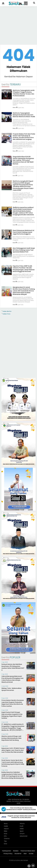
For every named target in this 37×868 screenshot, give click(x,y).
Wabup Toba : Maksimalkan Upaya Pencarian (11, 689)
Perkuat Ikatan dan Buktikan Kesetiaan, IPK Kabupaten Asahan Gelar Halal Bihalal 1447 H (13, 667)
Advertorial (24, 836)
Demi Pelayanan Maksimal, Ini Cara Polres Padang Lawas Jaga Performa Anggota (23, 232)
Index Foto (7, 314)
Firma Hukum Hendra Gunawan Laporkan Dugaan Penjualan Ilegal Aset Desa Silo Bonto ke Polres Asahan (13, 703)
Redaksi (16, 851)
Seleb (22, 829)
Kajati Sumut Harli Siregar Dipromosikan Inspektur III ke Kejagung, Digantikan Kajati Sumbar (12, 715)
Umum (22, 834)
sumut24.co (17, 860)
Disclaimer (18, 854)
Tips (5, 841)
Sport (22, 831)
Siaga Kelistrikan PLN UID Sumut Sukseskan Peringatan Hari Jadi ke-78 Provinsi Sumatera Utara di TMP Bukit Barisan (23, 160)
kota (14, 176)
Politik (6, 826)
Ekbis (6, 831)
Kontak (31, 854)
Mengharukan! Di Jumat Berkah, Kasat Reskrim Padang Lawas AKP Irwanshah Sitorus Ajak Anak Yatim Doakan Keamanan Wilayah (24, 291)
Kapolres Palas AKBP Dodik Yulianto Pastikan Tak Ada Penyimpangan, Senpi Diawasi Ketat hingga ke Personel (24, 269)
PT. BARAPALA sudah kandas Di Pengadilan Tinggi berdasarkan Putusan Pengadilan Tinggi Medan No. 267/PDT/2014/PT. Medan (13, 728)
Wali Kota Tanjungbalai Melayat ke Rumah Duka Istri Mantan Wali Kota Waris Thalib (24, 115)
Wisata (22, 824)
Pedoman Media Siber (28, 851)
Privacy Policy (8, 854)
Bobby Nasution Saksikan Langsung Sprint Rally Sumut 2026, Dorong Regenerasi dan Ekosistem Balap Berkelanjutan (13, 775)
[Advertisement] (18, 25)
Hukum (6, 829)
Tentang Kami (7, 851)
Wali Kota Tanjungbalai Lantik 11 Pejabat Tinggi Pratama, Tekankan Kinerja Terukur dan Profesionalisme (24, 93)
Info (5, 836)
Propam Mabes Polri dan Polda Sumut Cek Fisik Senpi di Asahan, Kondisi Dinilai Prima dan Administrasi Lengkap (24, 137)
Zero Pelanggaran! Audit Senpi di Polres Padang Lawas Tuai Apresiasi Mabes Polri (24, 250)
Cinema (7, 839)
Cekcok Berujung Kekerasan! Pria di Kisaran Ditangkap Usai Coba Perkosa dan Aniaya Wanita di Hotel (12, 679)
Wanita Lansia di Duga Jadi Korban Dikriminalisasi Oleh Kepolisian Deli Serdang (11, 738)
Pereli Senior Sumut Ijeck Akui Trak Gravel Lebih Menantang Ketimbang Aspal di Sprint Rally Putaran (13, 763)
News (14, 107)
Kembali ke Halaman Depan (19, 77)
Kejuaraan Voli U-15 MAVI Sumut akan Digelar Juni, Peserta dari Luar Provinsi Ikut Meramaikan (13, 750)
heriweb (26, 860)
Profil (22, 826)
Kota (6, 834)
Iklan (25, 854)
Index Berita (7, 311)
